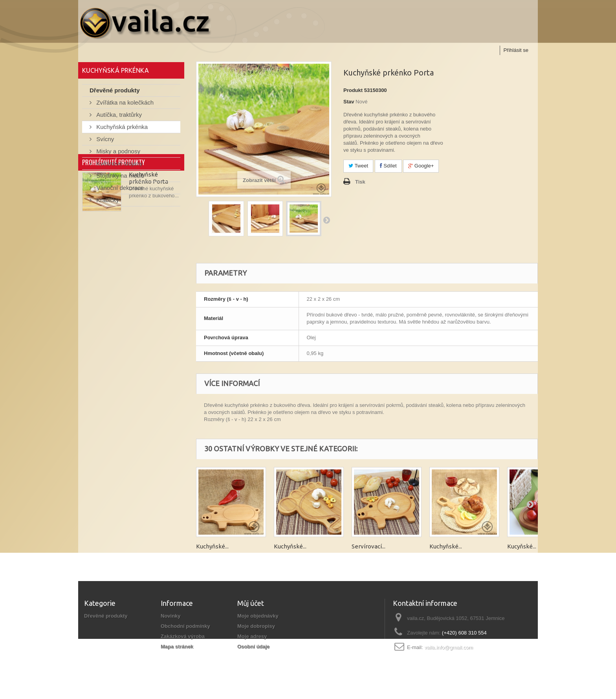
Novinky (171, 616)
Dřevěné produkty (115, 92)
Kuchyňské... (212, 546)
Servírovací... (368, 546)
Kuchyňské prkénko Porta (148, 254)
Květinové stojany (119, 165)
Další (326, 220)
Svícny (104, 141)
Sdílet (388, 166)
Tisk (360, 182)
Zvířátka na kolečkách (124, 104)
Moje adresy (252, 636)
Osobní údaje (253, 647)
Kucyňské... (522, 546)
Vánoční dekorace (119, 190)
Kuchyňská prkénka (121, 129)
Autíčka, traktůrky (118, 117)
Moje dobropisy (256, 626)
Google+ (421, 166)
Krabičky (107, 202)
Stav (349, 102)
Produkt (353, 90)
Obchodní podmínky (185, 626)
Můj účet (251, 603)
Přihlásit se (516, 50)
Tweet (358, 166)
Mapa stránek (177, 647)
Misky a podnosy (117, 153)
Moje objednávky (258, 616)
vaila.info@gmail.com (449, 647)
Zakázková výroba (183, 636)
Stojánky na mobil (119, 178)
